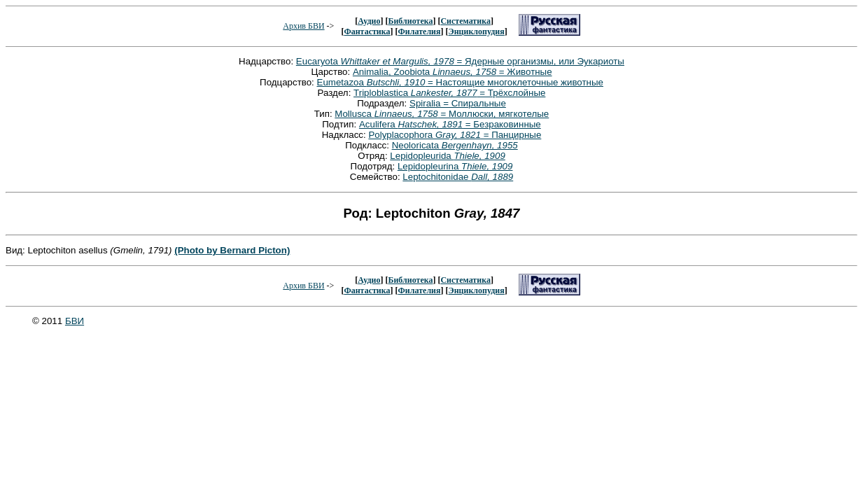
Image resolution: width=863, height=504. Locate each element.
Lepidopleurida (448, 156)
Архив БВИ (303, 26)
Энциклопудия (477, 31)
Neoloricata (455, 145)
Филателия (420, 31)
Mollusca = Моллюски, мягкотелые (442, 114)
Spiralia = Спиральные (458, 103)
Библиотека (410, 21)
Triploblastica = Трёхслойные (449, 93)
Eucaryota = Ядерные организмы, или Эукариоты (460, 61)
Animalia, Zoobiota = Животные (452, 72)
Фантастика (367, 31)
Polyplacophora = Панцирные (455, 135)
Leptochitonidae (458, 177)
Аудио (369, 21)
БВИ (75, 321)
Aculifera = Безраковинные (450, 124)
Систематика (465, 21)
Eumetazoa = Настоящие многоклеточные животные (460, 82)
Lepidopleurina (455, 166)
